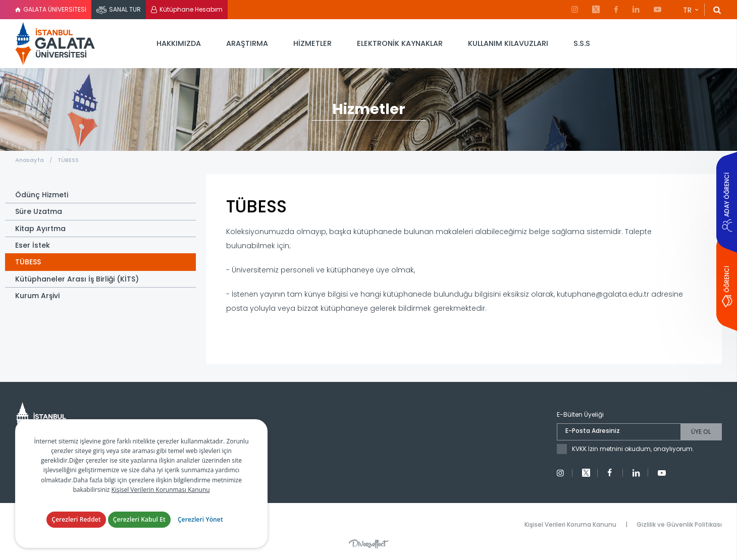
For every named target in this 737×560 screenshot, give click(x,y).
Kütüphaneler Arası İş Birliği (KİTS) (77, 279)
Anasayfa (30, 160)
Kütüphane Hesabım (191, 9)
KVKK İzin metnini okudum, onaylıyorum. (633, 449)
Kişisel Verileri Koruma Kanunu (570, 524)
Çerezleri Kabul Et (139, 519)
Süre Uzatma (39, 211)
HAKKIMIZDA (179, 43)
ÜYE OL (701, 432)
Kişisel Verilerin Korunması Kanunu (161, 490)
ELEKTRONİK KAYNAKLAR (400, 43)
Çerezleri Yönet (200, 519)
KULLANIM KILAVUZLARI (508, 43)
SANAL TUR (125, 9)
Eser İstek (33, 245)
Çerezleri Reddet (76, 519)
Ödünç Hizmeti (42, 195)
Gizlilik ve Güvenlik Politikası (679, 524)
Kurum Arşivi (37, 296)
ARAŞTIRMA (247, 43)
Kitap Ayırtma (40, 229)
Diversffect (368, 544)
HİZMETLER (312, 43)
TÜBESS (68, 160)
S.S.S (582, 43)
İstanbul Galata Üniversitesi (56, 44)
